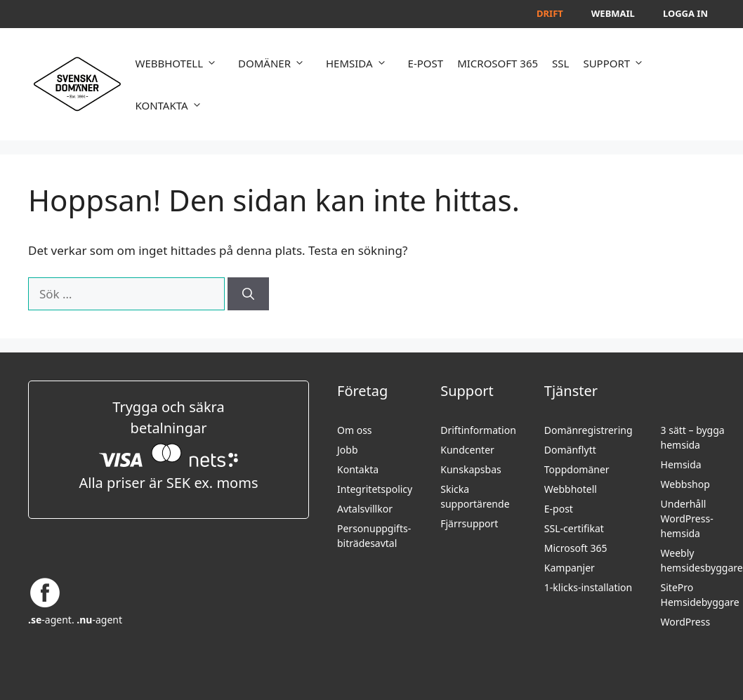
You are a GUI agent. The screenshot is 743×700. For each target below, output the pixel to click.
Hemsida (681, 464)
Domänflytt (570, 450)
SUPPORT (617, 63)
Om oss (355, 430)
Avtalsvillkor (365, 509)
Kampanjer (570, 568)
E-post (559, 509)
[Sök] (248, 294)
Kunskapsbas (471, 469)
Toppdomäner (577, 469)
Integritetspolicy (375, 489)
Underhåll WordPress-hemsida (687, 519)
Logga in (685, 13)
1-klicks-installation (588, 587)
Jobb (348, 450)
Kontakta (358, 469)
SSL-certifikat (574, 528)
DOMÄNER (275, 63)
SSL (560, 63)
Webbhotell (571, 489)
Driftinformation (478, 430)
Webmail (613, 13)
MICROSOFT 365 (498, 63)
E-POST (426, 63)
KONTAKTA (172, 105)
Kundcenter (467, 450)
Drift (550, 13)
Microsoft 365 (576, 548)
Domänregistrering (589, 430)
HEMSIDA (360, 63)
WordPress (686, 622)
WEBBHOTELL (179, 63)
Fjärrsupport (469, 523)
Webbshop (685, 484)
